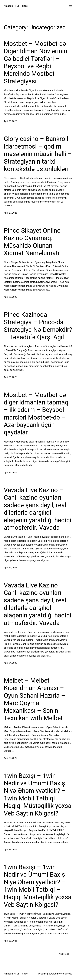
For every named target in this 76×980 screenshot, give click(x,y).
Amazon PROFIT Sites (16, 6)
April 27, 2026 (10, 213)
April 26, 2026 (10, 297)
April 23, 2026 (10, 758)
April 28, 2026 (10, 121)
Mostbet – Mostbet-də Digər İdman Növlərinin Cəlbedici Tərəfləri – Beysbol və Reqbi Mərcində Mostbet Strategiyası (35, 62)
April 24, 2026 (10, 568)
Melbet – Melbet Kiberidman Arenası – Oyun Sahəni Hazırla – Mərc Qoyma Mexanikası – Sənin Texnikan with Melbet (34, 699)
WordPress (66, 974)
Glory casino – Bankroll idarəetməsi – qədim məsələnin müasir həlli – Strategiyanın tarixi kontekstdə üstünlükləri (38, 154)
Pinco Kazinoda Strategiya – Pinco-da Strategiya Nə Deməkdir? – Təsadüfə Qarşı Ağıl (38, 326)
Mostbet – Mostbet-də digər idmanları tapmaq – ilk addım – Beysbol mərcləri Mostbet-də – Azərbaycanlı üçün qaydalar (36, 414)
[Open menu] (70, 6)
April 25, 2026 (10, 473)
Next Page (66, 954)
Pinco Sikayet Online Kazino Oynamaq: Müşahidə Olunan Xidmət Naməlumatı (32, 242)
